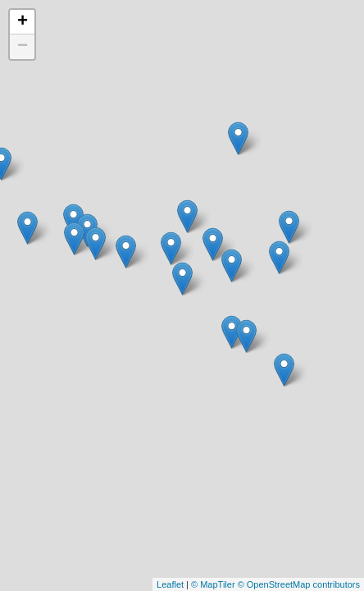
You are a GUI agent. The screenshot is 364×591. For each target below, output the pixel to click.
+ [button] (23, 22)
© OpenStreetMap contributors (299, 584)
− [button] (23, 47)
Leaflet (170, 584)
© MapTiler (213, 584)
